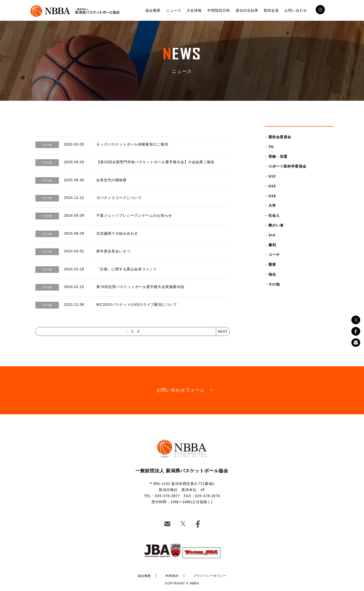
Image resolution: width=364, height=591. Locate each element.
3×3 (272, 235)
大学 (272, 206)
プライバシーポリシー (210, 576)
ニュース (174, 10)
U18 (272, 196)
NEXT (223, 331)
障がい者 (276, 225)
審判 (272, 245)
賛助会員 (271, 10)
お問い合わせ (296, 10)
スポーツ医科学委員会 (287, 166)
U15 (272, 186)
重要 (272, 264)
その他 (274, 284)
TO (271, 147)
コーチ (274, 255)
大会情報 (194, 10)
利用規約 (172, 576)
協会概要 (153, 10)
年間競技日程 (219, 10)
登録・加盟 (278, 156)
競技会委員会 (280, 137)
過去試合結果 (247, 10)
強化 (272, 274)
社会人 (274, 215)
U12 (272, 176)
